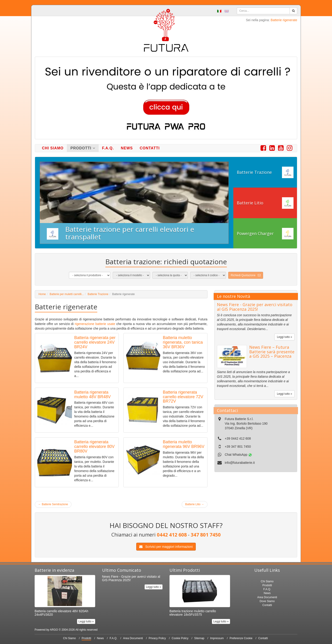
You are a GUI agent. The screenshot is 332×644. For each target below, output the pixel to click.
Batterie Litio (194, 504)
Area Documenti (267, 597)
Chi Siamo (53, 148)
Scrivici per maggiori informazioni (166, 547)
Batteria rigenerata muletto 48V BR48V (92, 395)
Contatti (150, 148)
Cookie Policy (180, 638)
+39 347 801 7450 (238, 447)
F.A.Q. (108, 148)
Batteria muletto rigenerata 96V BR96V (184, 444)
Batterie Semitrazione (53, 504)
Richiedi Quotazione (246, 275)
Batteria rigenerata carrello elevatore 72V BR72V (183, 397)
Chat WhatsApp (238, 455)
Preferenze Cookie (241, 638)
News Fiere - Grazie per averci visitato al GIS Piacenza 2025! (255, 307)
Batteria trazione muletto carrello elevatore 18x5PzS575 (193, 613)
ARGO (54, 630)
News (127, 148)
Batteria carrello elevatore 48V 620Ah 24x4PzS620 (61, 613)
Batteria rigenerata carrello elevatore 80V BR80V (94, 447)
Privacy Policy (157, 638)
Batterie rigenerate (284, 20)
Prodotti (83, 148)
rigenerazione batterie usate (95, 324)
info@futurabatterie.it (240, 463)
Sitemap (199, 638)
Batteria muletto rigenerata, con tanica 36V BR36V (183, 342)
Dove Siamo (267, 601)
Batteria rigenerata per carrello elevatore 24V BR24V (95, 342)
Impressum (217, 638)
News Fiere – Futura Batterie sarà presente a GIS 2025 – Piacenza (272, 352)
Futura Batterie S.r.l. (239, 419)
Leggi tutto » (285, 337)
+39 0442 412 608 (238, 438)
